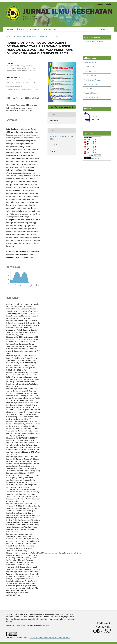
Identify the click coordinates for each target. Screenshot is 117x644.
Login (108, 4)
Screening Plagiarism (91, 93)
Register (100, 4)
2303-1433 (21, 625)
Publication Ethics (90, 71)
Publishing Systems (91, 97)
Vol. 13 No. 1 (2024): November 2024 (37, 36)
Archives (17, 36)
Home (10, 29)
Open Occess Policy (91, 84)
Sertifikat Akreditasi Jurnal (94, 42)
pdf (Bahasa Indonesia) (62, 107)
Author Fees (88, 89)
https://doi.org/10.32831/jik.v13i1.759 (25, 98)
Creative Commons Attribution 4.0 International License (50, 638)
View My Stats (96, 158)
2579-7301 (47, 625)
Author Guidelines (90, 76)
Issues (34, 29)
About (21, 29)
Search (105, 29)
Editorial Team (49, 29)
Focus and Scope (90, 62)
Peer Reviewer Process (92, 80)
